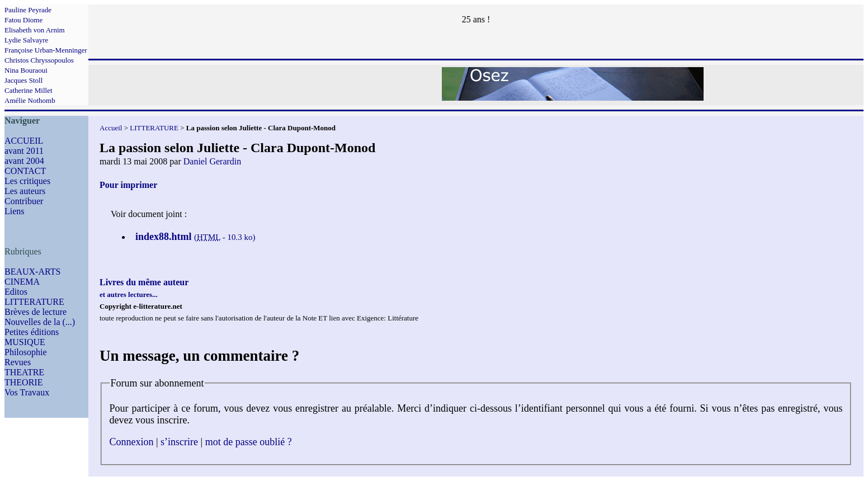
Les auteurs (25, 191)
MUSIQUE (25, 342)
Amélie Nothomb (30, 100)
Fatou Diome (23, 20)
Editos (16, 292)
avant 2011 (24, 151)
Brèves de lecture (36, 312)
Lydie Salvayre (26, 40)
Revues (18, 362)
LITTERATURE (34, 302)
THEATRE (24, 372)
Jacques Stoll (23, 80)
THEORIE (23, 382)
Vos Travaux (27, 392)
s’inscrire (179, 442)
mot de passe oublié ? (249, 442)
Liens (15, 211)
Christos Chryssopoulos (39, 60)
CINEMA (22, 282)
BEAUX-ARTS (32, 272)
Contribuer (24, 201)
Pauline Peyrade (28, 10)
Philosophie (26, 352)
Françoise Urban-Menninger (46, 50)
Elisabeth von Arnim (35, 30)
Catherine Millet (29, 90)
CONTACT (25, 171)
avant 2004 (24, 161)
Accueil (111, 128)
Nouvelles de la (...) (40, 322)
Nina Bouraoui (26, 70)
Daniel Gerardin (213, 161)
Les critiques (27, 181)
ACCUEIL (24, 141)
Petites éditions (32, 332)
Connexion (132, 442)
